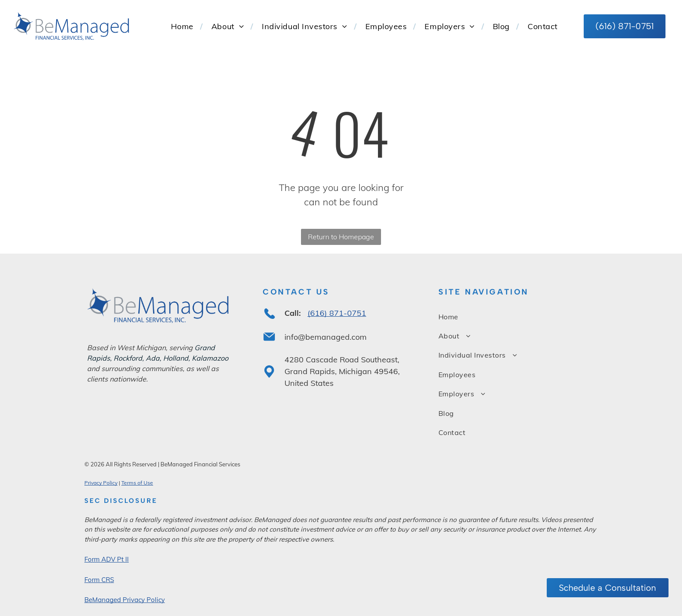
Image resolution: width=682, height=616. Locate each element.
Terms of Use (137, 483)
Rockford (128, 358)
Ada (153, 358)
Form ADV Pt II (107, 559)
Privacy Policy (101, 483)
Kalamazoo (210, 358)
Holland (176, 358)
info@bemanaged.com (326, 337)
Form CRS (99, 580)
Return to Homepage (341, 237)
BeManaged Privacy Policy (125, 600)
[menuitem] (182, 26)
